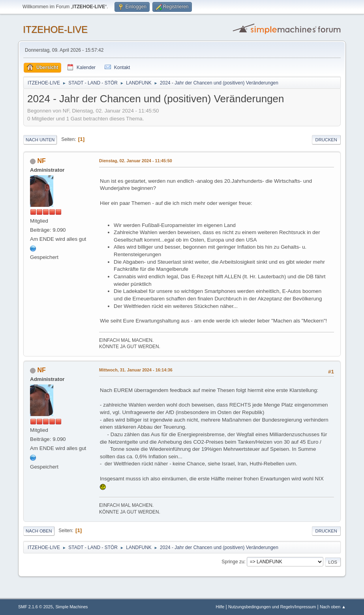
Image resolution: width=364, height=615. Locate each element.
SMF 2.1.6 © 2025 (36, 607)
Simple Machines (71, 607)
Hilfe (220, 607)
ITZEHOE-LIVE (55, 29)
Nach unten (40, 140)
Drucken (326, 140)
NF (42, 161)
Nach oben (39, 531)
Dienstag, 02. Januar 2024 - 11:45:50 (136, 161)
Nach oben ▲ (333, 607)
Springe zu (233, 562)
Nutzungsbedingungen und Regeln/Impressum (272, 607)
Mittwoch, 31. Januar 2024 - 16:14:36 (136, 370)
